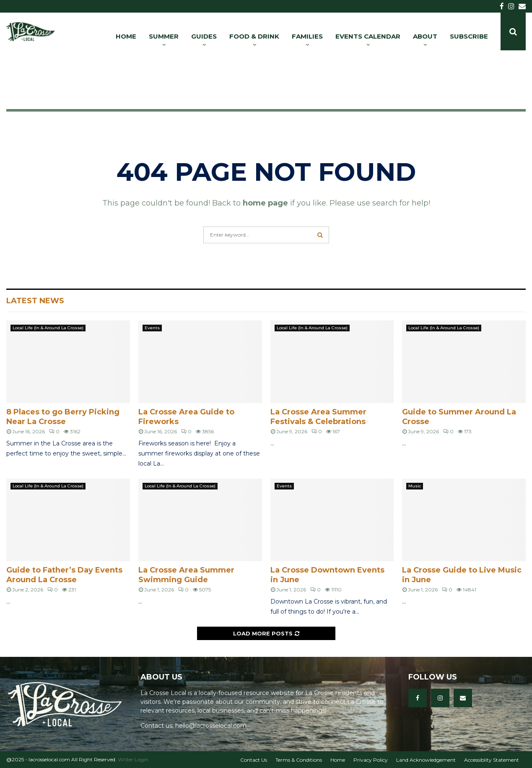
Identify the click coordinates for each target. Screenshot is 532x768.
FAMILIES (307, 36)
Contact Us (254, 760)
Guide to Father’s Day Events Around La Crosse (64, 575)
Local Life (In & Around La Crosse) (48, 328)
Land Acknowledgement (426, 760)
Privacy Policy (371, 760)
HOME (126, 36)
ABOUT (425, 36)
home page (265, 203)
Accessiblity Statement (492, 760)
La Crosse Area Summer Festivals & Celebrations (318, 417)
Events (152, 328)
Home (338, 760)
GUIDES (204, 36)
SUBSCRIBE (469, 36)
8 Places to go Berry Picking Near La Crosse (63, 417)
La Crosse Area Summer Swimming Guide (186, 575)
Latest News (35, 301)
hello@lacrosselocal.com (211, 726)
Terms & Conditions (299, 760)
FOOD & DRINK (254, 36)
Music (415, 486)
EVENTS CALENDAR (368, 36)
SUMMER (164, 36)
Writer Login (133, 759)
